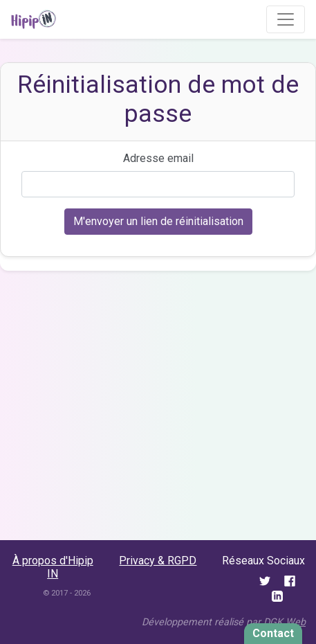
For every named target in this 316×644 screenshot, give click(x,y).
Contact (273, 633)
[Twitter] (266, 580)
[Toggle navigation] (286, 19)
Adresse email (158, 158)
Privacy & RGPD (158, 561)
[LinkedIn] (277, 596)
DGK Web (285, 622)
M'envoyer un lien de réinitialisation (158, 221)
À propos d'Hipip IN (53, 567)
